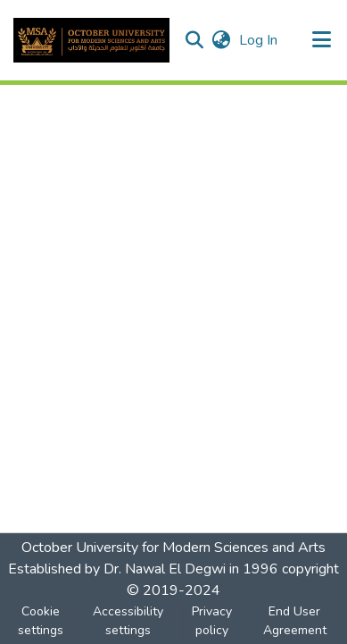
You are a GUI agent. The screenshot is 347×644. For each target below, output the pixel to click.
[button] (91, 40)
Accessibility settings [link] (128, 621)
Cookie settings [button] (41, 621)
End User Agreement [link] (295, 621)
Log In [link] (259, 40)
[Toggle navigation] (322, 40)
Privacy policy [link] (212, 621)
